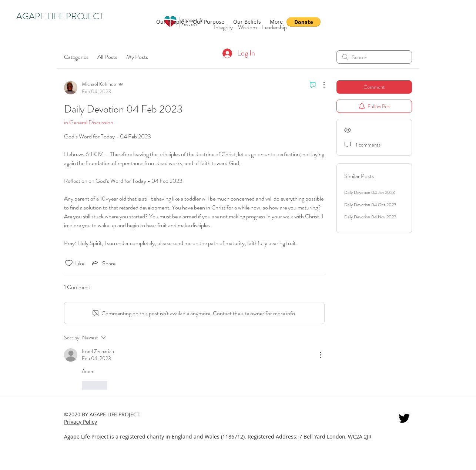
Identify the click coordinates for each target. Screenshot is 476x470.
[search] (374, 57)
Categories (76, 57)
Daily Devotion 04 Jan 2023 (370, 192)
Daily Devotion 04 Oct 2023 (370, 205)
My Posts (137, 57)
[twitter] (404, 418)
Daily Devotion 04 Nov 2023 (370, 217)
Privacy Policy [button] (81, 422)
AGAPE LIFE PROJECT (60, 16)
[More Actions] (320, 85)
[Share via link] (103, 263)
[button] (304, 22)
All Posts (107, 57)
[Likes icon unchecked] (69, 263)
